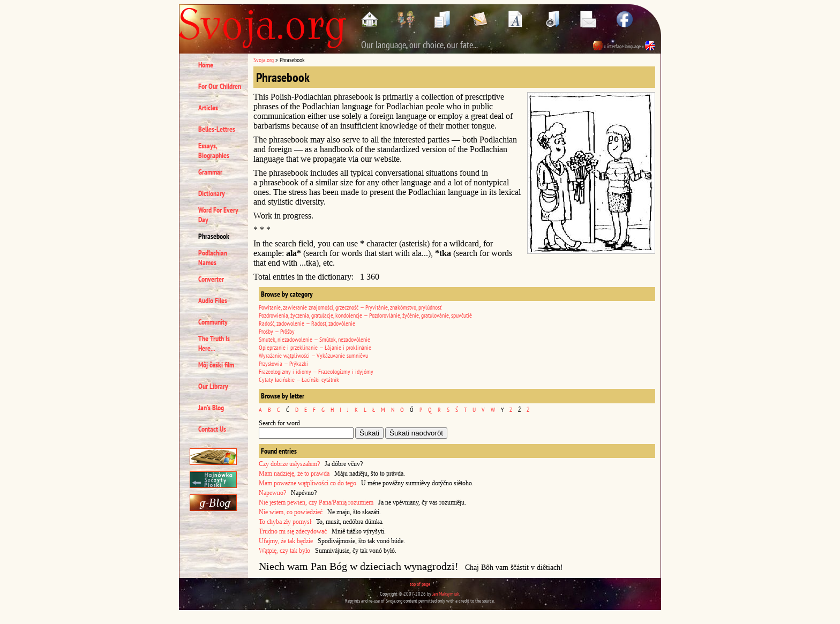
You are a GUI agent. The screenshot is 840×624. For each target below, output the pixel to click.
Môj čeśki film (216, 365)
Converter (211, 279)
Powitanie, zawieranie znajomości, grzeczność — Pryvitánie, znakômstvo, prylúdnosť (350, 307)
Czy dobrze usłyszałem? (289, 464)
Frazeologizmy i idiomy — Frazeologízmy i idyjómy (316, 371)
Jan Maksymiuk (446, 594)
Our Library (213, 386)
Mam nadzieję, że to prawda (294, 473)
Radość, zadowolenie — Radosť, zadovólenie (307, 323)
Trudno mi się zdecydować (293, 531)
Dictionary (212, 193)
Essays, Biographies (214, 151)
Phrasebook (214, 236)
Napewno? (272, 493)
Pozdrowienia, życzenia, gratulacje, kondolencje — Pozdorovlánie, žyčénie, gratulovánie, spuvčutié (365, 315)
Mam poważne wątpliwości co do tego (307, 483)
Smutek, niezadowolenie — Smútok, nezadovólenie (314, 339)
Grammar (210, 172)
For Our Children (220, 86)
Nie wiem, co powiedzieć (291, 512)
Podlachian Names (213, 258)
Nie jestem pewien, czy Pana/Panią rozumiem (316, 502)
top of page (420, 584)
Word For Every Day (218, 215)
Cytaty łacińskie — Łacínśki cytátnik (299, 379)
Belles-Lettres (217, 129)
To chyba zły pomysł (285, 522)
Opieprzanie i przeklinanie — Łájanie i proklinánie (315, 347)
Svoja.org (264, 60)
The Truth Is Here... (214, 343)
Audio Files (213, 300)
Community (213, 322)
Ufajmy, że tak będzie (286, 541)
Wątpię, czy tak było (284, 551)
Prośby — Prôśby (277, 331)
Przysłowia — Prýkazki (283, 363)
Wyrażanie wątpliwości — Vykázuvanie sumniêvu (313, 355)
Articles (208, 108)
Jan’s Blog (211, 408)
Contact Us (212, 429)
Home (206, 65)
